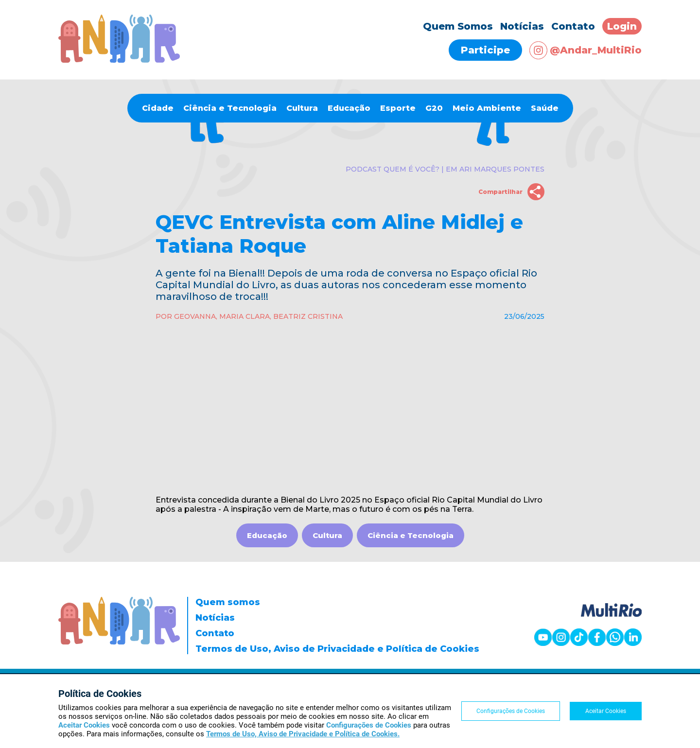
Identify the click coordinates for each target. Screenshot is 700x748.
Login (622, 26)
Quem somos (228, 602)
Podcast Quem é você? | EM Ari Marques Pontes (445, 169)
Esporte (398, 108)
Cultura (302, 108)
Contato (573, 26)
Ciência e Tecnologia (230, 108)
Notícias (522, 26)
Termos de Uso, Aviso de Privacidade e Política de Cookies (337, 649)
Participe (485, 50)
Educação (349, 108)
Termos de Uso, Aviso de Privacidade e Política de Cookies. (303, 734)
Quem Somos (458, 26)
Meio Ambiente (487, 108)
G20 (434, 108)
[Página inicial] (119, 60)
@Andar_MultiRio (586, 50)
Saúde (545, 108)
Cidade (158, 108)
